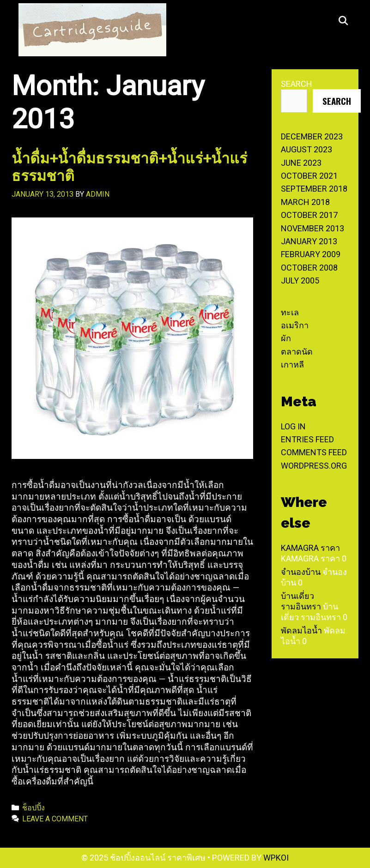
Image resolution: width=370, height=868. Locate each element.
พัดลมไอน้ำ (301, 630)
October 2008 (309, 268)
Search (297, 84)
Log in (293, 426)
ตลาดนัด (297, 352)
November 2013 (312, 228)
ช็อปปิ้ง (33, 808)
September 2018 (314, 189)
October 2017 (309, 215)
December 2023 (312, 136)
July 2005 (300, 280)
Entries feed (307, 439)
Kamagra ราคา (310, 548)
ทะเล (290, 312)
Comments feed (314, 452)
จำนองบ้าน (301, 572)
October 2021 (309, 176)
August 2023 (306, 149)
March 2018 (305, 202)
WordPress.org (314, 466)
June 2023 (301, 163)
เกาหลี (292, 365)
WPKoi (276, 858)
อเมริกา (295, 325)
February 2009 (311, 254)
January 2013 (309, 241)
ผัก (286, 338)
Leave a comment (55, 819)
